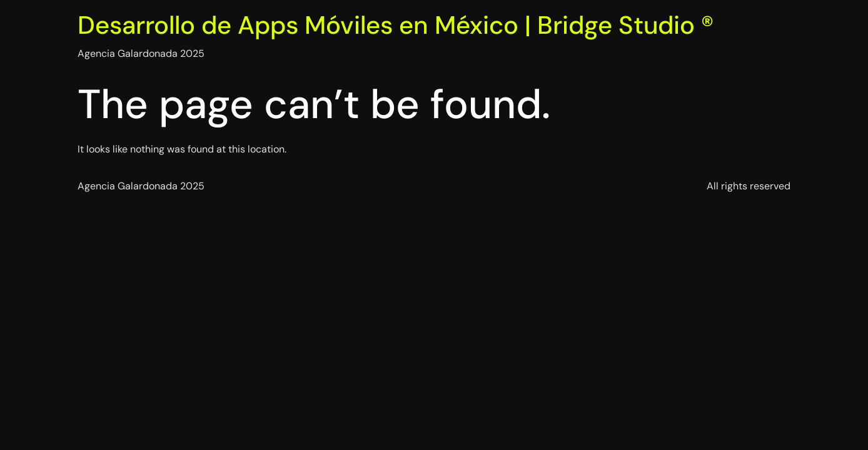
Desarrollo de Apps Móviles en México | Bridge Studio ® (396, 25)
